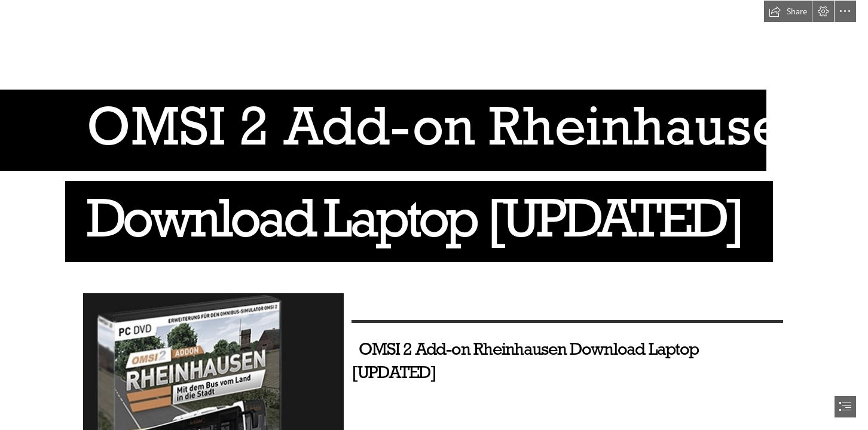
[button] (788, 11)
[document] (434, 215)
